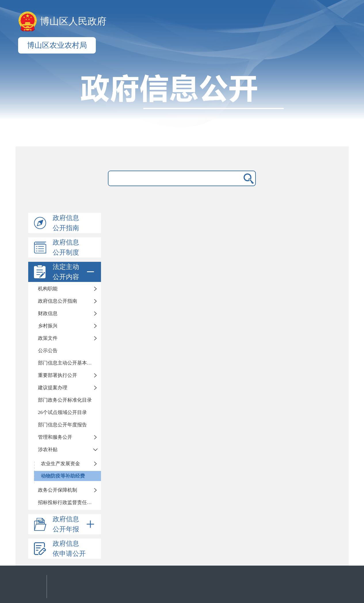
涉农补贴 (48, 450)
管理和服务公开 (55, 437)
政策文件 (48, 338)
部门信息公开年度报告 (62, 425)
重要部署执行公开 (58, 375)
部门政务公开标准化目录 (65, 400)
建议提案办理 (53, 388)
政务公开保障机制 (58, 490)
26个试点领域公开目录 (62, 412)
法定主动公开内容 (75, 272)
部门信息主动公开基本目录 (67, 363)
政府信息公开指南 (66, 223)
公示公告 (48, 351)
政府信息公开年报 (75, 524)
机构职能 (48, 289)
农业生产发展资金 (60, 464)
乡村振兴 (48, 326)
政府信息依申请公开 (69, 549)
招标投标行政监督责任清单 (67, 502)
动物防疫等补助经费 (63, 476)
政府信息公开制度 (66, 247)
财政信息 (48, 313)
